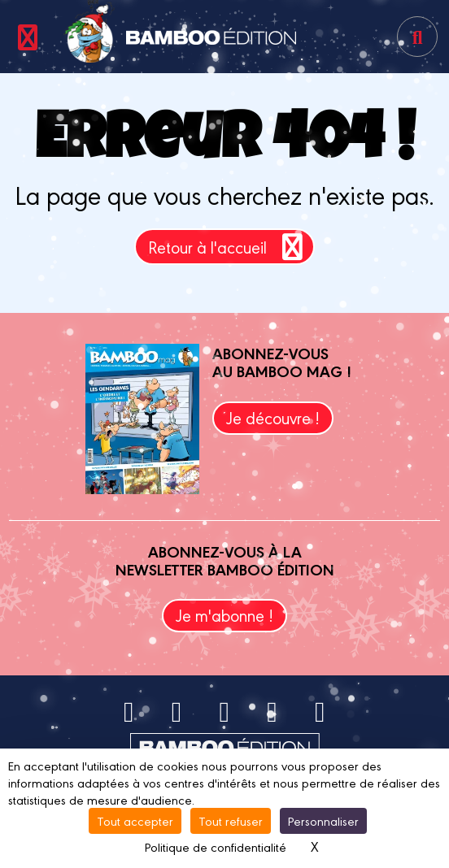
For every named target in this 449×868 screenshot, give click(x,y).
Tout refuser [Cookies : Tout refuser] (231, 820)
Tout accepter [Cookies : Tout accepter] (135, 820)
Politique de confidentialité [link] (216, 846)
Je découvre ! (273, 417)
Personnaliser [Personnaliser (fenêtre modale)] (323, 820)
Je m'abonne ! (224, 615)
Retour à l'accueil (228, 247)
